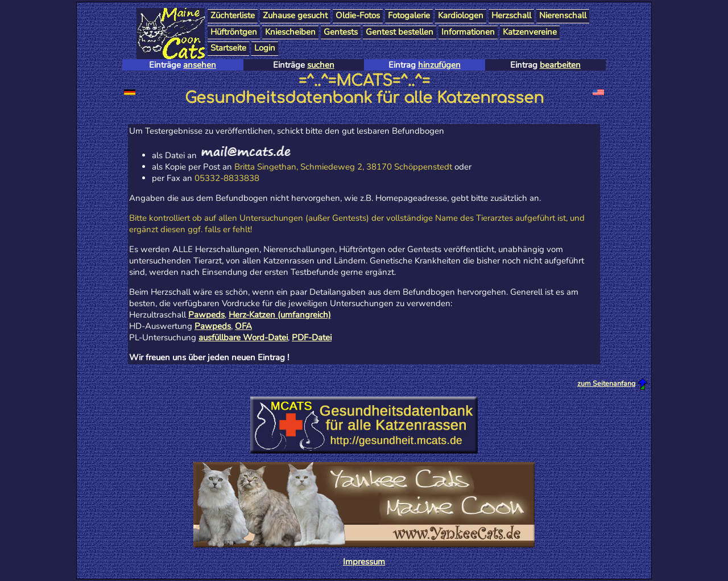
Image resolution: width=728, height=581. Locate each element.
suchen (321, 65)
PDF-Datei (312, 337)
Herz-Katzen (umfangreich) (280, 315)
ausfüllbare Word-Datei (243, 337)
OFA (243, 326)
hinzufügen (439, 65)
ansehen (200, 65)
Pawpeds (206, 315)
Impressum (364, 562)
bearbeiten (560, 65)
